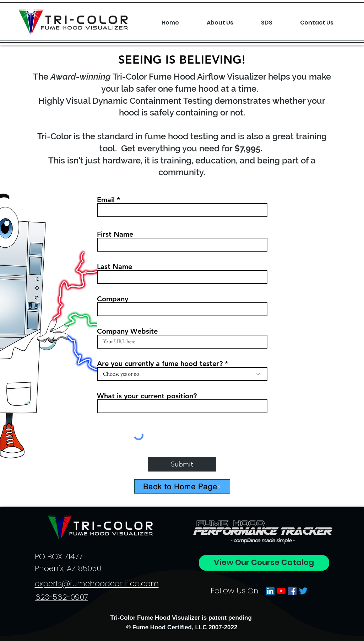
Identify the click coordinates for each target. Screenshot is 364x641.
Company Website (127, 331)
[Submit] (182, 464)
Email (106, 200)
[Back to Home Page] (182, 486)
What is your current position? (147, 396)
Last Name (115, 266)
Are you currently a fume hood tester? (160, 363)
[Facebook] (292, 591)
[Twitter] (303, 591)
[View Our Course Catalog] (264, 563)
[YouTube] (281, 591)
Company (113, 299)
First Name (115, 234)
